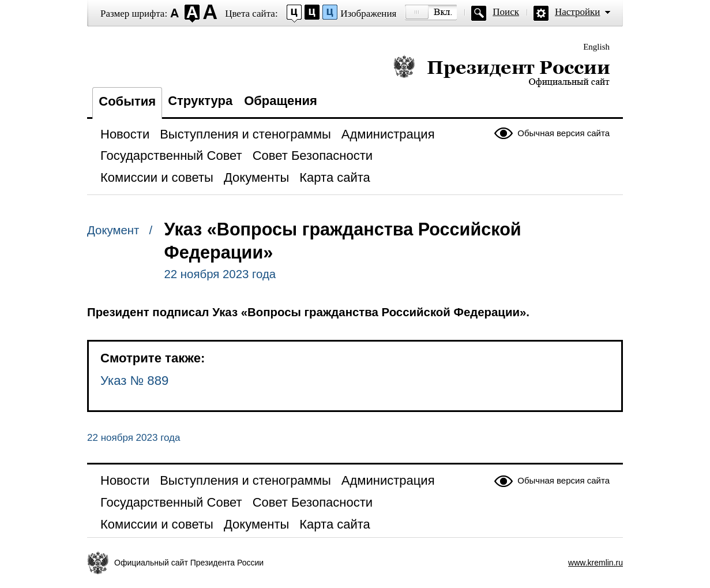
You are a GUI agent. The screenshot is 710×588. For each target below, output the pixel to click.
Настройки (577, 12)
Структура (200, 101)
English (596, 47)
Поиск (506, 12)
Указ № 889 (134, 381)
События (127, 101)
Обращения (281, 101)
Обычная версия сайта (564, 133)
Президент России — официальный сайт (501, 71)
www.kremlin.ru (596, 563)
